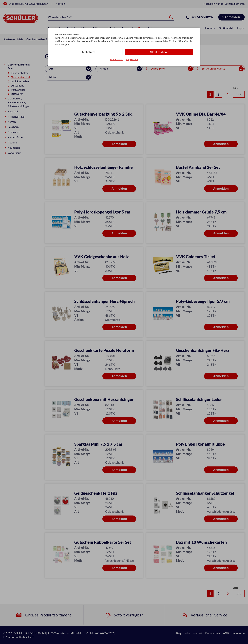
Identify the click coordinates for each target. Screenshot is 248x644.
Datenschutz (117, 59)
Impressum (132, 59)
